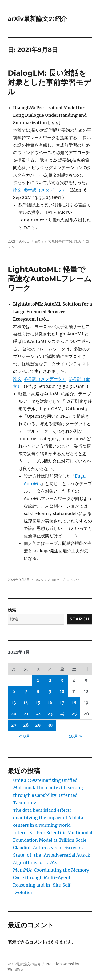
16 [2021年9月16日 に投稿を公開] (50, 702)
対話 (77, 241)
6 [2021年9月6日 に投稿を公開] (14, 691)
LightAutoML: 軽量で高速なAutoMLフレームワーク (50, 279)
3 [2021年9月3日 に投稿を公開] (62, 680)
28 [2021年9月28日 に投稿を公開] (26, 725)
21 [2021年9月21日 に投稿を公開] (26, 714)
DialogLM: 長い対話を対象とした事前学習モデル (49, 82)
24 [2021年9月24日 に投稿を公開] (62, 714)
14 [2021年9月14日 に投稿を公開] (26, 702)
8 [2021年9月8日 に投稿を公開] (38, 691)
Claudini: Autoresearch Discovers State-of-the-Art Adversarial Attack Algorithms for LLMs (52, 855)
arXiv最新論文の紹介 (37, 19)
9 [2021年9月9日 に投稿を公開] (50, 691)
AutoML (55, 580)
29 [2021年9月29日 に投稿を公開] (38, 725)
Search (80, 619)
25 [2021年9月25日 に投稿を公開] (74, 714)
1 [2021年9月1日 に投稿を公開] (38, 680)
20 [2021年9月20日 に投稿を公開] (14, 714)
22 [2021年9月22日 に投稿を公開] (38, 714)
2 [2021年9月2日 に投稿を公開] (50, 680)
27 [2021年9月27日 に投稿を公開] (14, 725)
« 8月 (25, 736)
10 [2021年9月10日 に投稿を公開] (62, 691)
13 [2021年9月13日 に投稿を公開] (14, 702)
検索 (12, 610)
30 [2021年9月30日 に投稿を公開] (50, 725)
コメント (73, 580)
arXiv (39, 241)
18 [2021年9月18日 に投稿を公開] (74, 702)
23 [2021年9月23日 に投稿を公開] (50, 714)
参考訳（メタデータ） (45, 190)
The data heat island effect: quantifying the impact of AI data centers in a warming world (48, 818)
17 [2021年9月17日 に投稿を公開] (62, 702)
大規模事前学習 (60, 241)
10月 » (75, 736)
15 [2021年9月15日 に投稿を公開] (38, 702)
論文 (17, 190)
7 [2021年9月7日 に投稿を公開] (26, 691)
